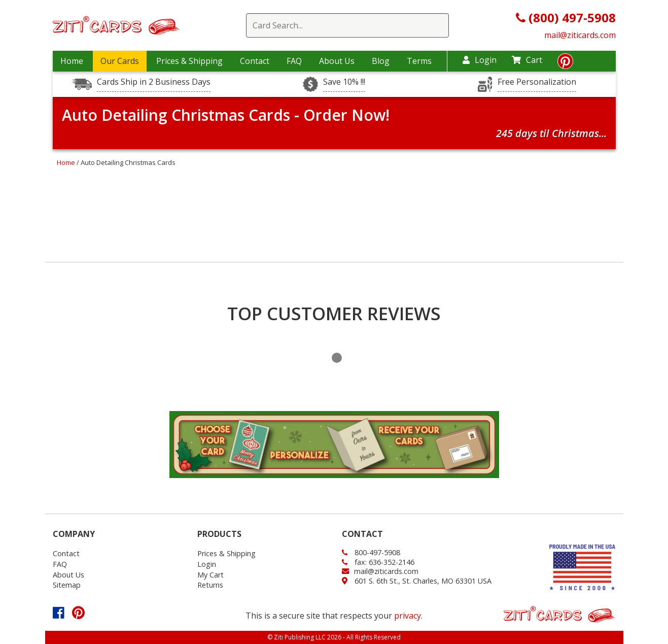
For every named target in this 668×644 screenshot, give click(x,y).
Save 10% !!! (344, 82)
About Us (337, 61)
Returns (210, 585)
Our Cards (120, 61)
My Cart (210, 575)
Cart (527, 60)
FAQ (294, 61)
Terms (419, 61)
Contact (255, 61)
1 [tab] (337, 358)
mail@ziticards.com (580, 35)
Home (72, 61)
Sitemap (67, 585)
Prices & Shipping (189, 61)
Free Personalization (537, 82)
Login (480, 60)
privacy (408, 616)
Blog (381, 61)
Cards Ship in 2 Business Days (154, 82)
